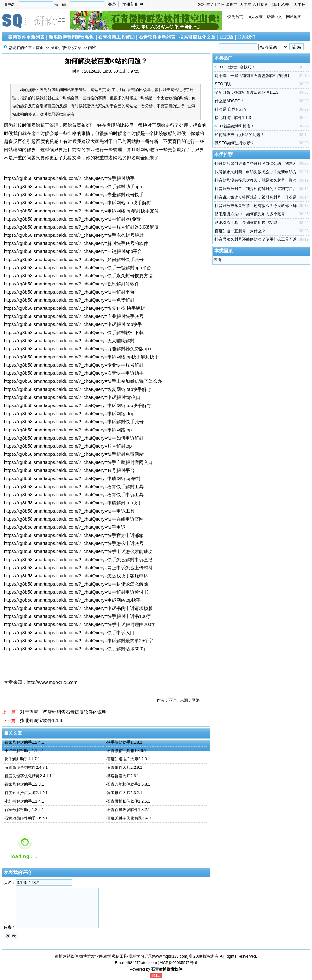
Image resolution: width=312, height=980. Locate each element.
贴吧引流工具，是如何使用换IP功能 (246, 223)
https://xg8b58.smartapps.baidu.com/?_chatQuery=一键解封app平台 (73, 251)
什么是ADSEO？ (229, 101)
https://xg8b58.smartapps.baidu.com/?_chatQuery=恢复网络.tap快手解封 (78, 389)
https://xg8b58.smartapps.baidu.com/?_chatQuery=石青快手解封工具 (74, 487)
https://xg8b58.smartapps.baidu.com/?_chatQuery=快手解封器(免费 (72, 219)
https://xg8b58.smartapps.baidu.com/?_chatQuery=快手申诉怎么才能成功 (78, 551)
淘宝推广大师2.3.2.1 (125, 793)
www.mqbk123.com (170, 956)
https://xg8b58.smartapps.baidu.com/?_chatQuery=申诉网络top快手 (72, 600)
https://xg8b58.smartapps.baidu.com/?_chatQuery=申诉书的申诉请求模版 (78, 608)
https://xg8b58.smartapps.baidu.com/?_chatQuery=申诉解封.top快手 (73, 324)
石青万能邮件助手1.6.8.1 (129, 784)
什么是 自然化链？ (231, 109)
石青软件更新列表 (157, 37)
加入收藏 (255, 17)
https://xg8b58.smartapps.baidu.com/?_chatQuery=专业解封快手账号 (74, 316)
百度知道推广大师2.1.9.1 (26, 793)
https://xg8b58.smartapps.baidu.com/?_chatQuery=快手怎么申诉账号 (74, 543)
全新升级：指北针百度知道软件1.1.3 (247, 92)
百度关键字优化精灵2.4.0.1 (130, 818)
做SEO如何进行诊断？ (234, 143)
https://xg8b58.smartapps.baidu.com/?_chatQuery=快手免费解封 (69, 300)
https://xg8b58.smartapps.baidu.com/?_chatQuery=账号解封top (68, 446)
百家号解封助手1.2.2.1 (24, 810)
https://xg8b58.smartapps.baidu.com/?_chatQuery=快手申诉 (65, 527)
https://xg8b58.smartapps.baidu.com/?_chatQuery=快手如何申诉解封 (74, 438)
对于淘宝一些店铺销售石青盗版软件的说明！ (66, 712)
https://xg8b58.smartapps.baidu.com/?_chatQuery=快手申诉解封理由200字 (80, 624)
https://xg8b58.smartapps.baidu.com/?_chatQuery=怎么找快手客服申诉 (76, 576)
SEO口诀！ (225, 84)
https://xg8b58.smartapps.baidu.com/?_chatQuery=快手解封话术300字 (75, 649)
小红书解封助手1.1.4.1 (24, 801)
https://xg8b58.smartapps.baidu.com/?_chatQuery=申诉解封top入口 (72, 397)
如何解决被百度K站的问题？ (240, 135)
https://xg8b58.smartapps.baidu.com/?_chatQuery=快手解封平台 (69, 292)
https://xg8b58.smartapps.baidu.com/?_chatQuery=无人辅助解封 (69, 341)
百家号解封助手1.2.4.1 (24, 742)
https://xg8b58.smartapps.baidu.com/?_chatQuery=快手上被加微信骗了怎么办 (83, 381)
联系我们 (246, 37)
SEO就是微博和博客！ (234, 126)
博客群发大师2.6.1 (123, 776)
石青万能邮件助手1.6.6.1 (26, 818)
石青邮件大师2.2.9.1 (125, 768)
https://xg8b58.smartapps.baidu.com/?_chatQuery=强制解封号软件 (71, 284)
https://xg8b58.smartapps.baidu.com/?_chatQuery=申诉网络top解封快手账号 (81, 211)
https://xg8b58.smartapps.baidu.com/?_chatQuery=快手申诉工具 (69, 511)
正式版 (227, 37)
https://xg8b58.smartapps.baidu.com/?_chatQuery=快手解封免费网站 (74, 454)
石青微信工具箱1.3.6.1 (127, 751)
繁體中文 (274, 17)
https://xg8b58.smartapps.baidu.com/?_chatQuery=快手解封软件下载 (74, 333)
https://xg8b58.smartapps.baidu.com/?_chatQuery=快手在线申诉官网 (74, 519)
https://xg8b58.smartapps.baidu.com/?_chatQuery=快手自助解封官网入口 (78, 462)
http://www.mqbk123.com (52, 682)
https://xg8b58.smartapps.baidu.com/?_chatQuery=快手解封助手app (73, 187)
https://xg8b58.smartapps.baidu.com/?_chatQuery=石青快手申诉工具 (74, 495)
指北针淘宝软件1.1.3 (41, 720)
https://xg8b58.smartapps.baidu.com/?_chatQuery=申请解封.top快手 (73, 503)
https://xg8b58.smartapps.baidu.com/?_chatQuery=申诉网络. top (69, 414)
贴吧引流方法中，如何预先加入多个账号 (250, 214)
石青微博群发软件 (167, 969)
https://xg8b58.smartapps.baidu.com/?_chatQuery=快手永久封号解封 (74, 235)
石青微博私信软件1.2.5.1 (129, 801)
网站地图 (294, 17)
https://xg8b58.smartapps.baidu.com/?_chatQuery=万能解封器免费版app (78, 349)
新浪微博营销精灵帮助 (71, 37)
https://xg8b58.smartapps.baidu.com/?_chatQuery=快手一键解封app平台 (78, 268)
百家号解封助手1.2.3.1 (24, 784)
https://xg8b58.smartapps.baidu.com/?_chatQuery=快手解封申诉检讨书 (76, 592)
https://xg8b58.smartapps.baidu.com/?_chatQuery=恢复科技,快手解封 (74, 308)
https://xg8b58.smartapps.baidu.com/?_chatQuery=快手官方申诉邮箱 (74, 535)
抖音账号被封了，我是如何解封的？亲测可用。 (256, 189)
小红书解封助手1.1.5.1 (24, 751)
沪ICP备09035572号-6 (177, 963)
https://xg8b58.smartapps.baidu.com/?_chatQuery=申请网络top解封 (72, 478)
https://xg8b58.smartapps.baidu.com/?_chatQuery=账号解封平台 (69, 470)
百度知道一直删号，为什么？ (240, 231)
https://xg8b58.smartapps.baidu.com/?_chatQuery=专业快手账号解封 (74, 365)
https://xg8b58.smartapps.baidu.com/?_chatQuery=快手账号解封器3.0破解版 (81, 227)
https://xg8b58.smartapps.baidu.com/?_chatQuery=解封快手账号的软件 (76, 243)
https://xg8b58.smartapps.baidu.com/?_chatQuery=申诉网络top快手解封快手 (81, 357)
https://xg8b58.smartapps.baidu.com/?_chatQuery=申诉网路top (68, 430)
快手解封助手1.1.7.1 (22, 759)
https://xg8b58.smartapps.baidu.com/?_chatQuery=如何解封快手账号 (74, 260)
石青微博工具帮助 (116, 37)
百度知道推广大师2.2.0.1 (129, 759)
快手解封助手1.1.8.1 (125, 742)
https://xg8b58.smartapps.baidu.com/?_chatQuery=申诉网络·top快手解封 (78, 405)
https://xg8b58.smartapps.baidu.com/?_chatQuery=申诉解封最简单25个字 (78, 641)
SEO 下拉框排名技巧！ (235, 67)
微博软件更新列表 (26, 37)
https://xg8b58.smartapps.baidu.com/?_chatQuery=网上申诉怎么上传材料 (78, 568)
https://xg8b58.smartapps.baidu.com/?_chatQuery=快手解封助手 (69, 178)
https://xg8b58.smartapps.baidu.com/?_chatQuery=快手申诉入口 (69, 633)
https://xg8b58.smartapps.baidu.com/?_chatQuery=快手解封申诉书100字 (78, 616)
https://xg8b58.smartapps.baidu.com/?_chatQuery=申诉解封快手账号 (74, 422)
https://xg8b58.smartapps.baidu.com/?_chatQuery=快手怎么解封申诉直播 (78, 560)
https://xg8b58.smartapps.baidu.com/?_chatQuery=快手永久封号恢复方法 (78, 276)
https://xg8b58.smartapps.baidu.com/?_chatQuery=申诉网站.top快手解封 (78, 203)
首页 (40, 48)
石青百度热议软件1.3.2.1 (129, 810)
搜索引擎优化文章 (197, 37)
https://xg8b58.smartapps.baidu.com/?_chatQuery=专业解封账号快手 (74, 195)
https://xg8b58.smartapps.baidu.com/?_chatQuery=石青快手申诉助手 (74, 373)
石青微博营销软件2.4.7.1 (26, 768)
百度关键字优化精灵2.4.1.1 (28, 776)
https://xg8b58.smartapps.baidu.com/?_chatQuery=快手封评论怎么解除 (76, 584)
